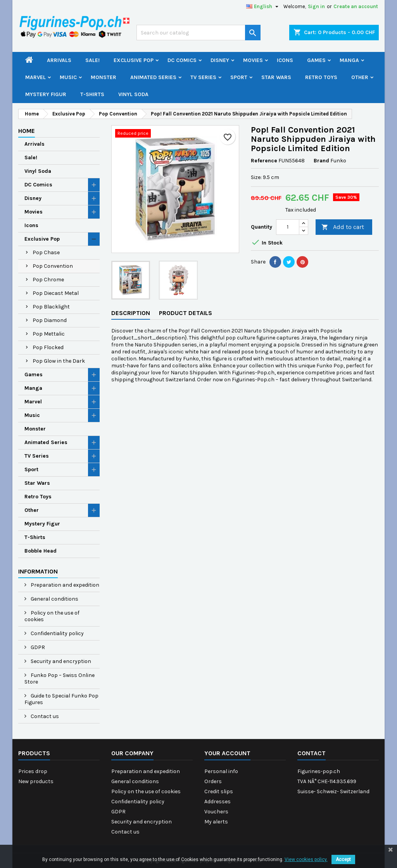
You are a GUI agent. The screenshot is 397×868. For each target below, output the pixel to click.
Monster (104, 77)
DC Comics (182, 60)
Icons (285, 60)
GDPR (37, 647)
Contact (312, 753)
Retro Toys (321, 77)
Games (316, 60)
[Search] (198, 33)
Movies (253, 60)
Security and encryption (60, 661)
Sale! (92, 60)
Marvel (35, 77)
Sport (239, 77)
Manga (349, 60)
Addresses (217, 802)
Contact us (44, 716)
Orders (213, 781)
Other (360, 77)
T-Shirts (92, 94)
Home (27, 131)
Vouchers (216, 812)
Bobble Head (41, 551)
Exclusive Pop (134, 60)
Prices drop (33, 771)
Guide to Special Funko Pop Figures (61, 699)
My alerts (216, 822)
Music (68, 77)
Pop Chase (46, 252)
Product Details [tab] (186, 313)
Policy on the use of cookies (52, 616)
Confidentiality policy (57, 633)
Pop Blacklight (51, 307)
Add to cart (343, 227)
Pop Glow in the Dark (59, 361)
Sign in (316, 6)
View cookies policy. (306, 859)
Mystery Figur (46, 94)
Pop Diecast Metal (56, 293)
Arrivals (59, 60)
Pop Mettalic (49, 334)
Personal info (221, 771)
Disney (220, 60)
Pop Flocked (48, 347)
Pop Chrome (48, 280)
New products (36, 781)
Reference (264, 161)
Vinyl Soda (133, 94)
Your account (227, 753)
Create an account (356, 6)
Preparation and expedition (64, 585)
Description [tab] (131, 313)
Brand (321, 161)
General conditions (54, 599)
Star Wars (276, 77)
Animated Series (153, 77)
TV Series (203, 77)
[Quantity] (288, 227)
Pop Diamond (50, 320)
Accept (343, 859)
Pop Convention (53, 266)
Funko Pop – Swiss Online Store (60, 679)
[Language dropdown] (263, 7)
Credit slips (219, 791)
